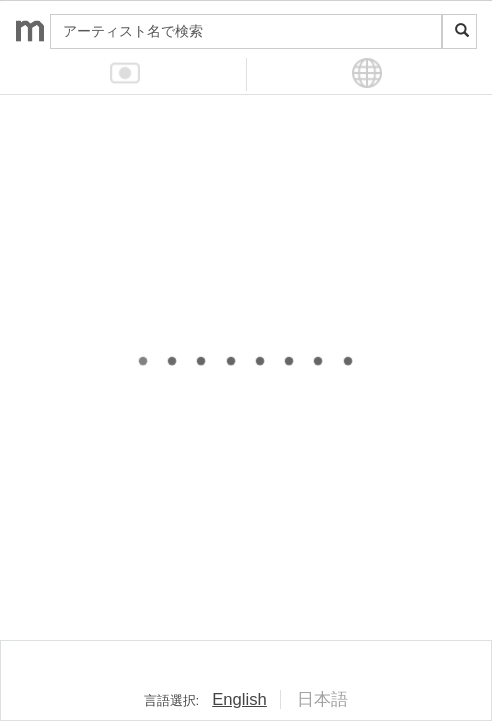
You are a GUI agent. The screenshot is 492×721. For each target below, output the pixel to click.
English (239, 699)
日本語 (322, 699)
